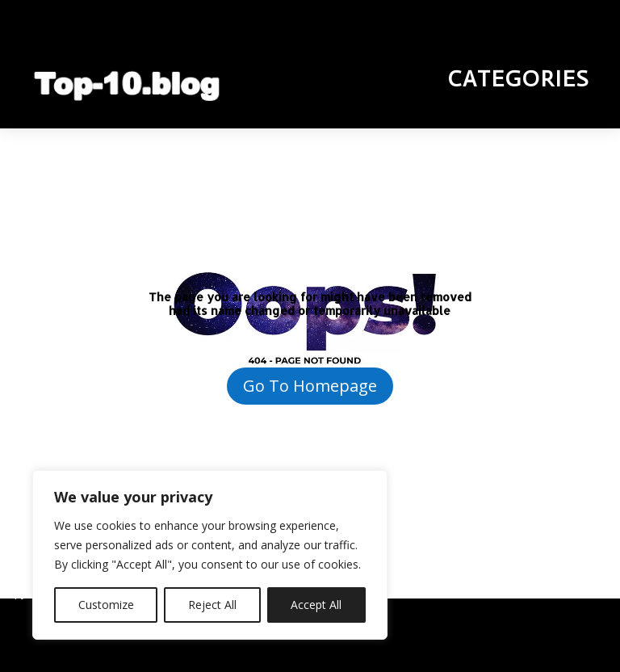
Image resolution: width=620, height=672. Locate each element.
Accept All (316, 605)
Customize (106, 605)
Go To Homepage (310, 386)
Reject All (212, 605)
